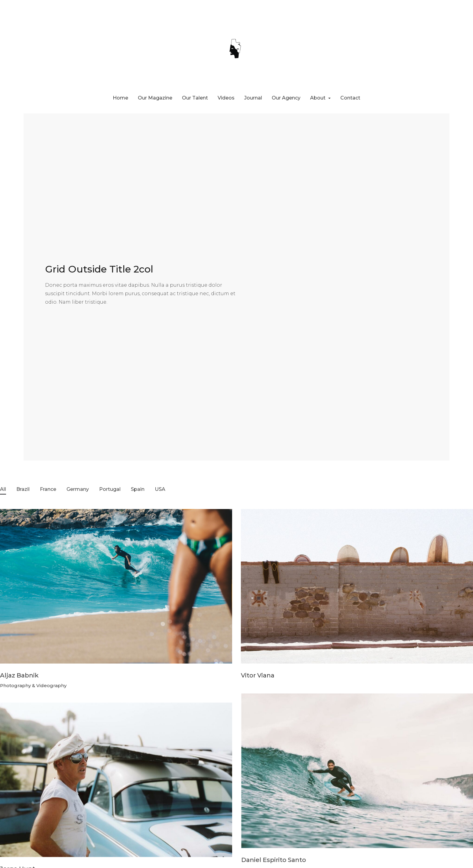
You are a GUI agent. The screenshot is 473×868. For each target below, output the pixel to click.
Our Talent (195, 98)
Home (120, 98)
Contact (350, 98)
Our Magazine (155, 98)
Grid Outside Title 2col (99, 269)
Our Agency (286, 98)
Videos (226, 98)
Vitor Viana (258, 675)
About (318, 98)
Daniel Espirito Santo (274, 859)
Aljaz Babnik (19, 675)
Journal (253, 98)
